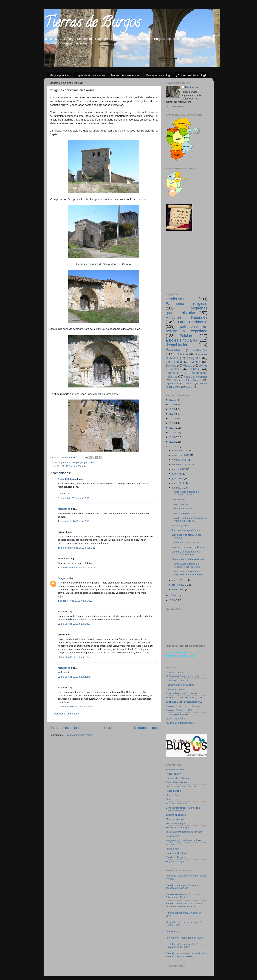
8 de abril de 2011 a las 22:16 (74, 498)
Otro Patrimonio (193, 322)
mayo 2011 (179, 483)
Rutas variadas (180, 504)
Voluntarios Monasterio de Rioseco (184, 832)
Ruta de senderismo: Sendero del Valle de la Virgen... (189, 519)
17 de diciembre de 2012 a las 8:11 (77, 567)
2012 (172, 442)
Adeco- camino (174, 774)
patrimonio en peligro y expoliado (79, 462)
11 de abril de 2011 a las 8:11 (74, 521)
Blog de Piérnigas (175, 862)
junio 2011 (178, 478)
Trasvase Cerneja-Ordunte (186, 530)
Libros (195, 369)
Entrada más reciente (66, 728)
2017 (172, 418)
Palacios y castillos (187, 349)
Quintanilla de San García (185, 542)
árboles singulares (181, 340)
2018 (172, 414)
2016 (172, 423)
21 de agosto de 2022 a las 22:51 (76, 707)
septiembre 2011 (182, 464)
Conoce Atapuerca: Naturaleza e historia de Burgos (183, 809)
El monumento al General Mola (188, 559)
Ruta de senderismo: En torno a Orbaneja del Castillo (183, 896)
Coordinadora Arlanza (177, 778)
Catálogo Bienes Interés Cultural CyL (185, 706)
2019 (172, 409)
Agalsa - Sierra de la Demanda (182, 787)
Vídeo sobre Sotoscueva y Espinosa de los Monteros (187, 573)
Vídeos (188, 365)
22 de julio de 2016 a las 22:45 (74, 677)
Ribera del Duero (175, 770)
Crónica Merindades (176, 689)
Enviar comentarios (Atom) (79, 735)
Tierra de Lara (173, 844)
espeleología (173, 383)
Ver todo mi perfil (175, 106)
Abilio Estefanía (67, 479)
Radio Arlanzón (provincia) (180, 685)
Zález (169, 799)
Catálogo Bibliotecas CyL (179, 710)
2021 (172, 400)
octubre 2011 (180, 460)
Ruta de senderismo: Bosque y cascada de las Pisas (182, 887)
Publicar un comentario (67, 714)
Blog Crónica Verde (176, 719)
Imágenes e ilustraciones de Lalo (183, 840)
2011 (172, 446)
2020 (172, 404)
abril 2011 (178, 488)
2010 (172, 595)
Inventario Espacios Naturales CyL (184, 702)
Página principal (60, 75)
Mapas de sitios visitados (90, 75)
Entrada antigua (146, 728)
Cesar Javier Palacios (196, 377)
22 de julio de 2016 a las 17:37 (74, 657)
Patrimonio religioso (187, 304)
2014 (172, 432)
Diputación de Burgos (177, 681)
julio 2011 (178, 474)
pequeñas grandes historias (187, 310)
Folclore (187, 336)
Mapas (196, 362)
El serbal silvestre (175, 819)
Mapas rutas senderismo (126, 75)
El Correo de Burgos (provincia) (183, 676)
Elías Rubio (174, 362)
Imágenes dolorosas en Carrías (188, 547)
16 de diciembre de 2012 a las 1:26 (77, 548)
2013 (172, 437)
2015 (172, 428)
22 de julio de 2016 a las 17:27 (74, 624)
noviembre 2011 (181, 455)
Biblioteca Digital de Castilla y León (184, 698)
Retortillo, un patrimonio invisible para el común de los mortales (186, 955)
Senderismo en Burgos (178, 827)
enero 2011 (179, 589)
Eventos (171, 365)
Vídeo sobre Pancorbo (183, 513)
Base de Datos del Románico (181, 693)
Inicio (108, 728)
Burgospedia (173, 836)
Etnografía (194, 358)
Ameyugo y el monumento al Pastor (185, 938)
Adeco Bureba (173, 791)
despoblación (177, 345)
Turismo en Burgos (176, 815)
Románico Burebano (177, 853)
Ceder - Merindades (176, 782)
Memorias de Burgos (177, 804)
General (190, 383)
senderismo (176, 299)
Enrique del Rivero (186, 380)
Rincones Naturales (187, 317)
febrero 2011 (179, 585)
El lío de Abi (172, 795)
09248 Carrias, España (74, 466)
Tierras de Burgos (92, 24)
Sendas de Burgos (176, 823)
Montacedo (64, 509)
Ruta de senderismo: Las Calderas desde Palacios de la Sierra (184, 905)
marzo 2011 (179, 580)
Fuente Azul (172, 931)
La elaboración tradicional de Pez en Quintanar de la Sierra (185, 946)
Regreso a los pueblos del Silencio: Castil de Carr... (186, 565)
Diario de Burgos (175, 672)
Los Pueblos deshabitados (180, 723)
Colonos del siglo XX (183, 509)
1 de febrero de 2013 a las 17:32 (75, 601)
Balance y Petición (181, 525)
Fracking (190, 387)
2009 (172, 600)
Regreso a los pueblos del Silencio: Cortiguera (185, 493)
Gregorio (63, 578)
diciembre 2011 (181, 450)
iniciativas (182, 354)
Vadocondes (178, 499)
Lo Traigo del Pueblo (177, 714)
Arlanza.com (172, 849)
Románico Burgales (176, 857)
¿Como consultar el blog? (191, 75)
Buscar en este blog (158, 75)
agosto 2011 (179, 469)
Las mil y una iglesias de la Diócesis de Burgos (186, 553)
